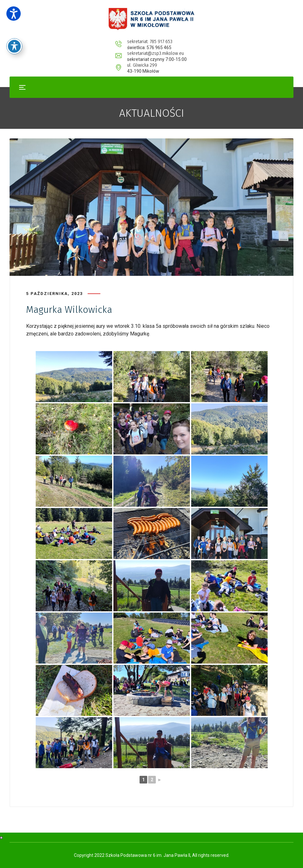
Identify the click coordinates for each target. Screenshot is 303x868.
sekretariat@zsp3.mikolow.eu (162, 42)
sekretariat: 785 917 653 (91, 42)
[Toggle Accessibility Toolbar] (14, 33)
